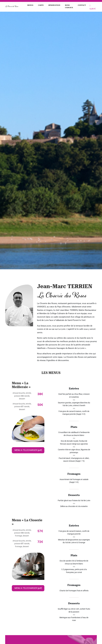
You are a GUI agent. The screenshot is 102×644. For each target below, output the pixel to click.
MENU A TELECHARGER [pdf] (28, 450)
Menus (30, 5)
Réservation (54, 5)
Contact (82, 5)
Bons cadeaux (69, 6)
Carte (41, 5)
